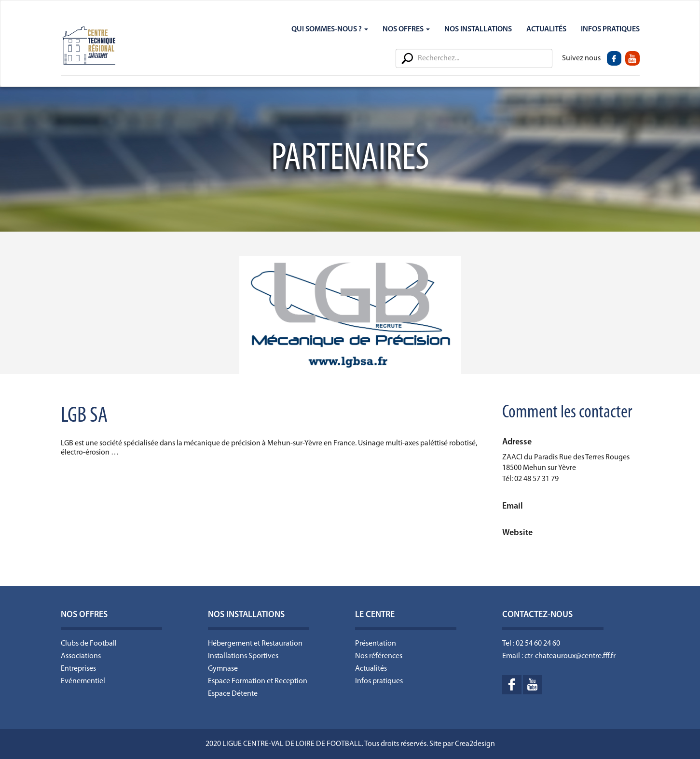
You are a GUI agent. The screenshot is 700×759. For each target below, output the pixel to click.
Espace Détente (233, 694)
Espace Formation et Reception (258, 681)
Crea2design (475, 744)
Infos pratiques (379, 681)
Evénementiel (83, 681)
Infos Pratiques (610, 29)
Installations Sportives (243, 656)
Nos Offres (406, 29)
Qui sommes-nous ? (330, 29)
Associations (81, 656)
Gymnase (223, 669)
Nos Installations (478, 29)
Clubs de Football (89, 644)
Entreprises (78, 669)
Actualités (546, 29)
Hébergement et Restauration (255, 644)
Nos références (379, 656)
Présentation (376, 644)
